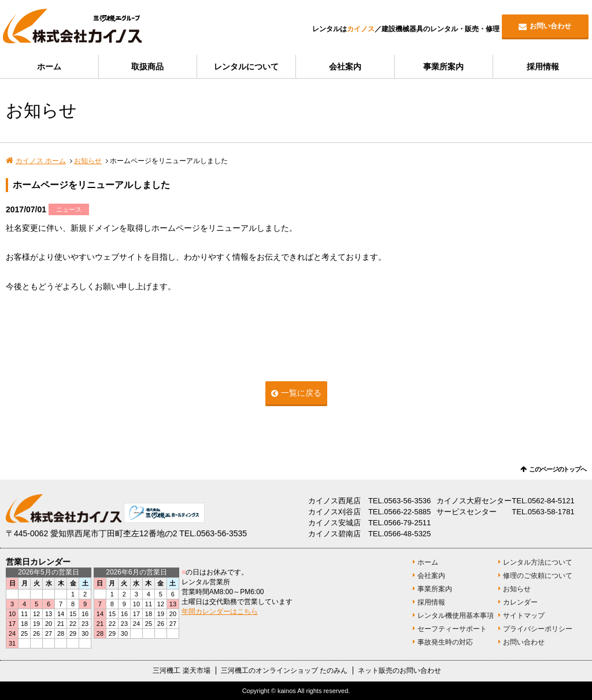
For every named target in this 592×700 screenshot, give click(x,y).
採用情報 (543, 67)
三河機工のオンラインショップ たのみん (284, 670)
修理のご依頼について (538, 576)
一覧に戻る (301, 393)
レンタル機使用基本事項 (456, 616)
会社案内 (345, 67)
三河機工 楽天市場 (181, 670)
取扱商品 (147, 67)
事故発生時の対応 (445, 642)
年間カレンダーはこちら (220, 611)
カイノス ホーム (41, 161)
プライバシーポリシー (538, 629)
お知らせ (88, 161)
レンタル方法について (538, 562)
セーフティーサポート (452, 629)
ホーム (49, 67)
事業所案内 (443, 67)
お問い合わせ (550, 26)
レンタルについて (246, 67)
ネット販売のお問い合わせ (399, 670)
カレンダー (520, 602)
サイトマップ (524, 616)
